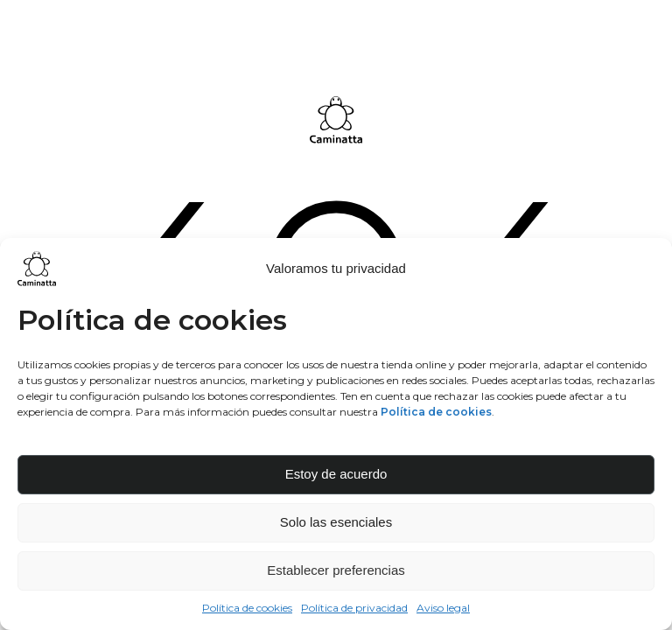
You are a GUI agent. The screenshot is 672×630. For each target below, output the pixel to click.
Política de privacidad (354, 608)
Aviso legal (443, 608)
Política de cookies (247, 608)
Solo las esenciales (336, 522)
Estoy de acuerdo (336, 474)
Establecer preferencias (336, 570)
